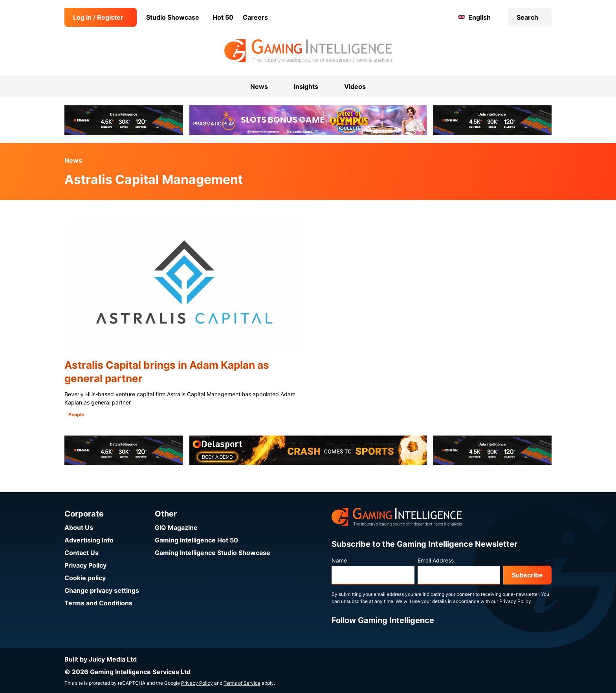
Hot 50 (223, 17)
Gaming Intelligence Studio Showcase (213, 553)
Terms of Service (242, 683)
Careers (255, 17)
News (73, 160)
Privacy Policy (85, 565)
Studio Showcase (173, 17)
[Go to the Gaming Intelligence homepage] (308, 51)
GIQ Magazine (176, 528)
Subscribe (527, 575)
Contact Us (82, 553)
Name (339, 560)
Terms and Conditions (98, 603)
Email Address (436, 560)
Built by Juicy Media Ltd (101, 659)
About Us (79, 528)
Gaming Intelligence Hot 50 (196, 540)
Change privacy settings (102, 590)
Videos (355, 86)
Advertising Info (89, 540)
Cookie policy (85, 578)
